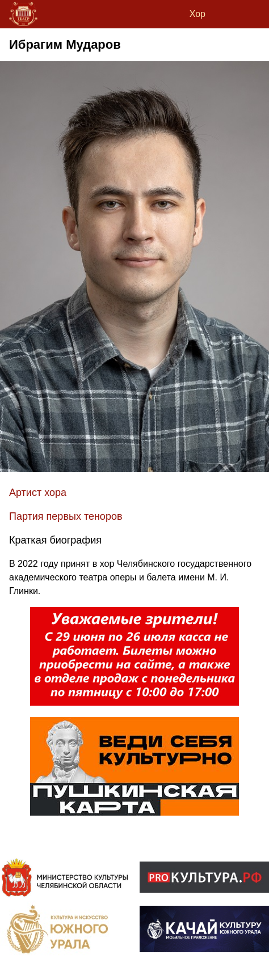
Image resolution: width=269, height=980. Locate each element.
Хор (197, 14)
